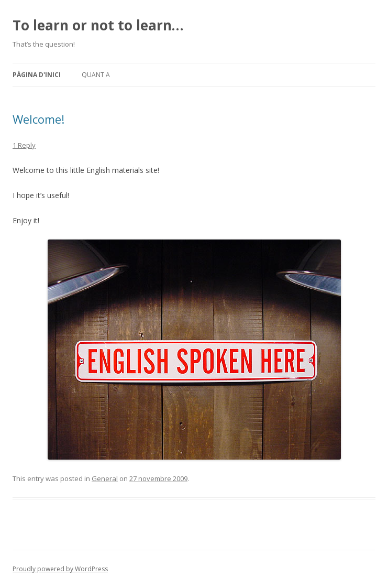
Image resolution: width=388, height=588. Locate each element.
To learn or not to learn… (98, 25)
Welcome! (38, 119)
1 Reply (24, 145)
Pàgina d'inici (37, 75)
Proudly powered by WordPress (60, 569)
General (105, 478)
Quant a (96, 75)
